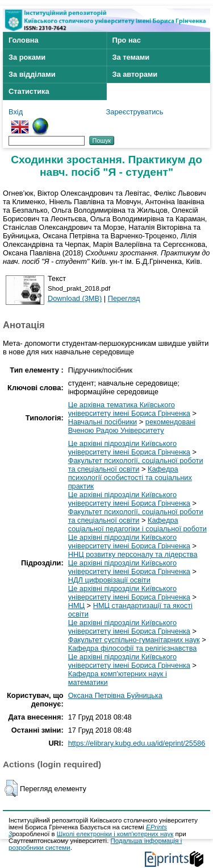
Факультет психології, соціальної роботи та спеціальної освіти (136, 465)
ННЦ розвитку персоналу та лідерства (133, 554)
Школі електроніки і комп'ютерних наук (115, 834)
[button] (11, 788)
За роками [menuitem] (27, 57)
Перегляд (124, 298)
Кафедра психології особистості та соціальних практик (130, 478)
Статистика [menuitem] (29, 91)
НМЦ (76, 605)
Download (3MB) (75, 298)
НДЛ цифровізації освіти (109, 580)
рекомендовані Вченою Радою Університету (132, 426)
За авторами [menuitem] (135, 74)
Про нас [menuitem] (127, 40)
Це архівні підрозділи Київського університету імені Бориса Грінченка (129, 448)
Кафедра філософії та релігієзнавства (133, 648)
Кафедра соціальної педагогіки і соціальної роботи (137, 524)
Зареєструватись (135, 112)
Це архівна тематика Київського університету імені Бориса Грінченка (129, 409)
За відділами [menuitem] (32, 74)
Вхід (16, 112)
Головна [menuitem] (24, 40)
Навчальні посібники (103, 422)
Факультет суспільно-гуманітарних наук (134, 640)
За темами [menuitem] (131, 57)
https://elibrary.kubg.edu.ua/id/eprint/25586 (137, 743)
